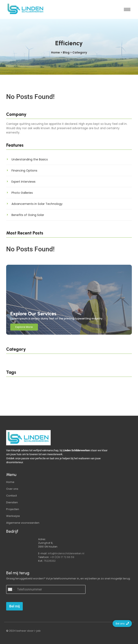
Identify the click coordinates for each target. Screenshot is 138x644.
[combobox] (11, 589)
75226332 (50, 561)
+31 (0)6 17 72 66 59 (62, 557)
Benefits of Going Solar (28, 215)
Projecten (13, 509)
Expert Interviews (23, 182)
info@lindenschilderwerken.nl (66, 553)
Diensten (12, 502)
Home (10, 482)
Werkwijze (13, 516)
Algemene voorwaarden (23, 523)
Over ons (12, 489)
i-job (37, 631)
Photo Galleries (22, 193)
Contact (11, 496)
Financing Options (24, 171)
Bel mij (14, 606)
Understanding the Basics (30, 159)
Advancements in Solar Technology (37, 204)
